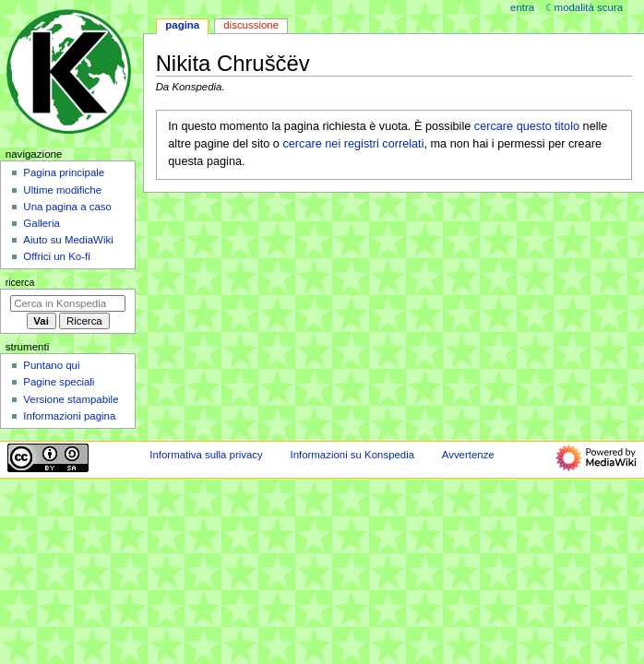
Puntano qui (51, 365)
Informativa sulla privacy (206, 455)
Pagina (182, 25)
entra (522, 7)
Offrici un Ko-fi (56, 256)
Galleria (41, 223)
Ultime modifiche (62, 190)
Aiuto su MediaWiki (68, 240)
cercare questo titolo (527, 126)
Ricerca (20, 282)
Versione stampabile (71, 399)
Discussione (251, 25)
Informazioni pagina (69, 416)
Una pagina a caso (67, 207)
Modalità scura (589, 7)
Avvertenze (468, 455)
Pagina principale (64, 172)
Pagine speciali (59, 382)
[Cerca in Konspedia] (68, 303)
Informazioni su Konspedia (352, 455)
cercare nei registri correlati (353, 144)
